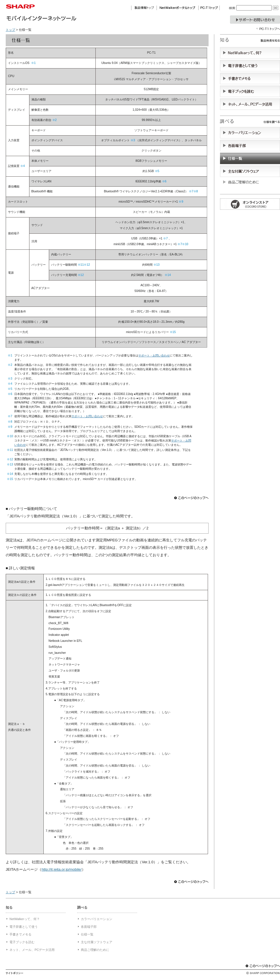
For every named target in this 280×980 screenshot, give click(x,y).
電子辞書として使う (24, 927)
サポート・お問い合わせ (154, 355)
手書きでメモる (20, 934)
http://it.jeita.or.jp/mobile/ (61, 869)
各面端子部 (89, 927)
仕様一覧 (87, 934)
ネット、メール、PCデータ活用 (32, 950)
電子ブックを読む (22, 942)
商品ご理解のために (95, 950)
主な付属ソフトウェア (97, 942)
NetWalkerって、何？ (25, 919)
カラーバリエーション (97, 919)
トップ (10, 30)
